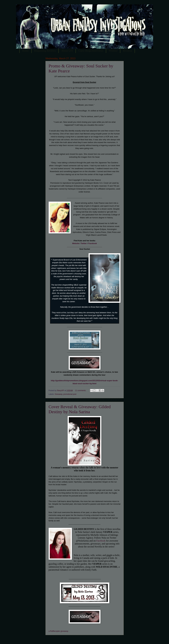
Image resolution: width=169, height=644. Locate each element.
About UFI (67, 51)
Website (76, 243)
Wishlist (113, 51)
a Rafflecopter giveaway (58, 631)
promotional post (70, 394)
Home (25, 51)
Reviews (127, 51)
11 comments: (81, 390)
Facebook (93, 243)
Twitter (84, 243)
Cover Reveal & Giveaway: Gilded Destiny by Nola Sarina (80, 409)
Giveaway (58, 394)
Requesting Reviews (45, 51)
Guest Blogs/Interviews (91, 51)
